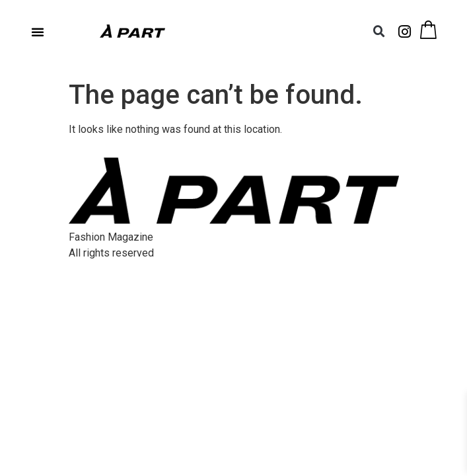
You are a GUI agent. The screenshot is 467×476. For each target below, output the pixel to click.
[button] (38, 32)
